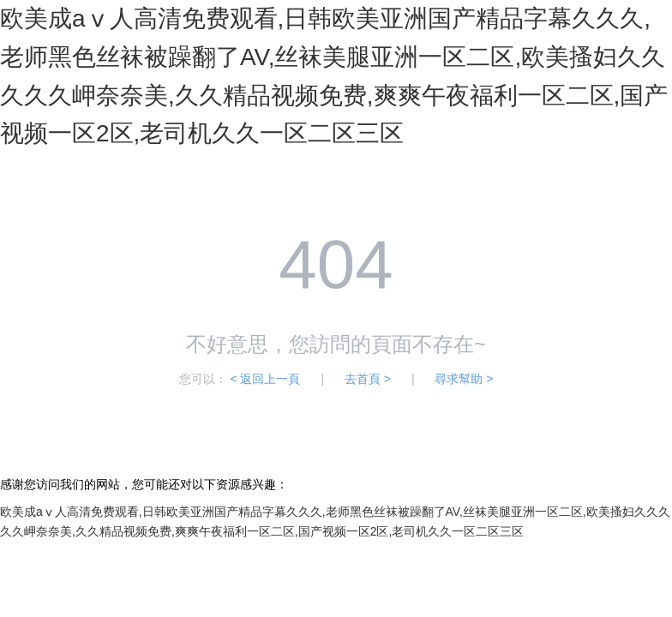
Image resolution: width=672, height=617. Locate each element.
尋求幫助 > (464, 379)
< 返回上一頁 (265, 379)
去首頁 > (368, 379)
